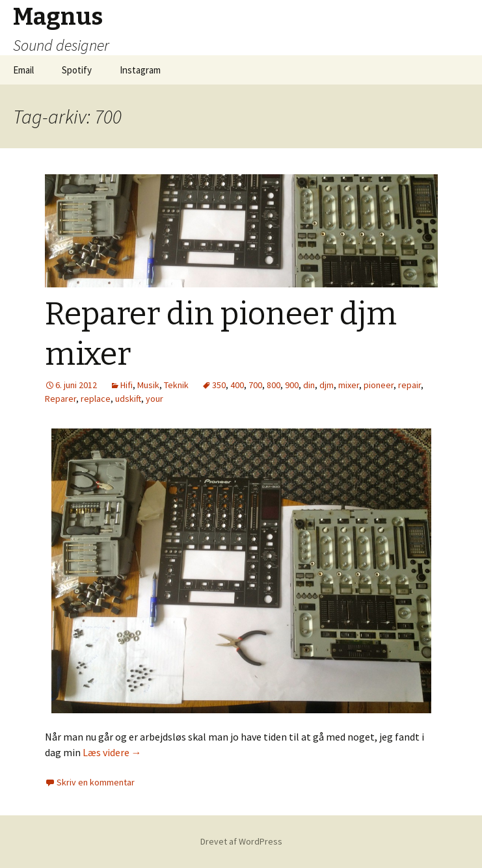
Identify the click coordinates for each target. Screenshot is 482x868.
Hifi (127, 385)
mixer (349, 385)
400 (237, 385)
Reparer (60, 399)
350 (219, 385)
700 (255, 385)
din (309, 385)
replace (96, 399)
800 (274, 385)
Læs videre (112, 752)
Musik (148, 385)
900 (292, 385)
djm (327, 385)
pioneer (379, 385)
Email (23, 70)
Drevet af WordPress (241, 841)
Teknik (176, 385)
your (154, 399)
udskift (128, 399)
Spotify (77, 70)
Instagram (140, 70)
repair (409, 385)
